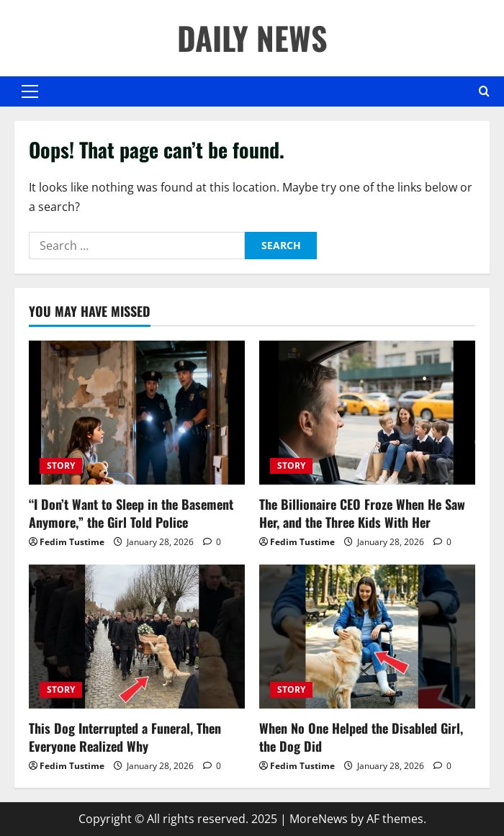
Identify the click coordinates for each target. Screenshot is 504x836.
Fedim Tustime (72, 542)
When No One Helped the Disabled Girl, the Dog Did (361, 737)
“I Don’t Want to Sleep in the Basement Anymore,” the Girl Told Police (131, 513)
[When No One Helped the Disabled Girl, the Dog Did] (367, 637)
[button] (30, 91)
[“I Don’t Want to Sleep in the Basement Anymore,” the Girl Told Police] (137, 413)
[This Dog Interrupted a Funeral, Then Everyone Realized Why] (137, 637)
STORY (61, 466)
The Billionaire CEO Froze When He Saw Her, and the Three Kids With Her (362, 513)
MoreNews (319, 819)
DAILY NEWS (252, 38)
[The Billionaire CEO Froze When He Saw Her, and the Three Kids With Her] (367, 413)
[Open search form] (484, 91)
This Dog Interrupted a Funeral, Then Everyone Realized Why (125, 737)
